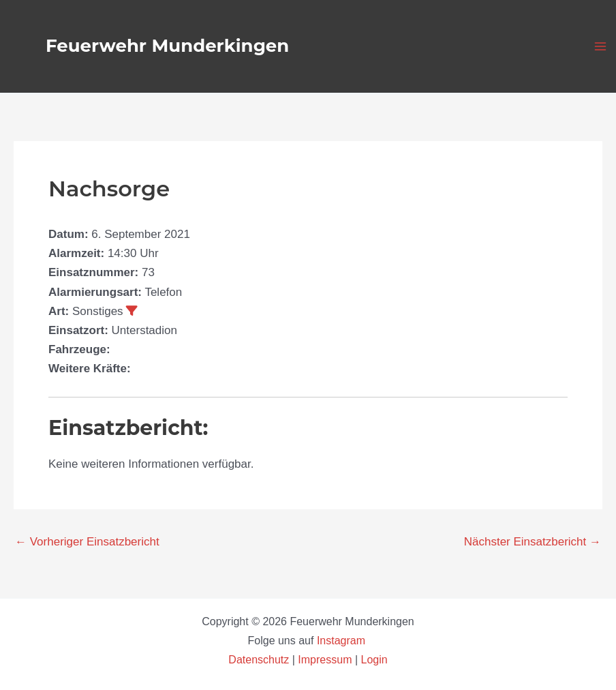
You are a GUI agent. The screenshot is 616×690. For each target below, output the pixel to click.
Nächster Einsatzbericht (533, 542)
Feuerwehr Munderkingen (167, 46)
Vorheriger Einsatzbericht (87, 542)
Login (374, 660)
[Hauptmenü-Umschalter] (601, 46)
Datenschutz (260, 660)
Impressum (325, 660)
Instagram (343, 641)
